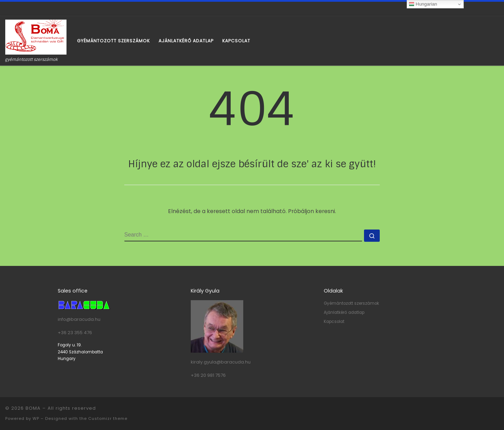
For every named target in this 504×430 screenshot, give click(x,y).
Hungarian (423, 4)
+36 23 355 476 (75, 333)
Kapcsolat (334, 322)
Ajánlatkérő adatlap (344, 312)
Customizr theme (108, 418)
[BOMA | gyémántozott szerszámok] (36, 37)
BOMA (33, 408)
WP (36, 418)
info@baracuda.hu (79, 319)
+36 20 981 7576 (208, 375)
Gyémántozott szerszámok (351, 303)
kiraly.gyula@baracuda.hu (221, 362)
